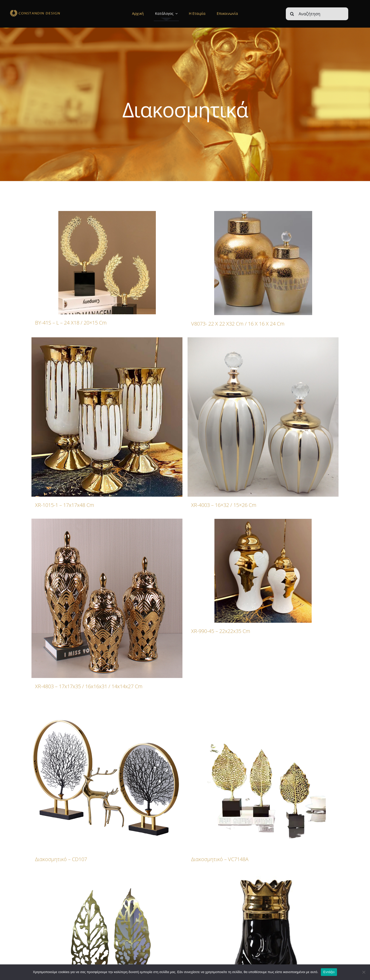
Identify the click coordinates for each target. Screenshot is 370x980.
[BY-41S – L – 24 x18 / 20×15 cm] (107, 263)
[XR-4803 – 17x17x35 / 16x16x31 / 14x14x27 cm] (107, 598)
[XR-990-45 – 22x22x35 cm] (263, 571)
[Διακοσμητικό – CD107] (107, 775)
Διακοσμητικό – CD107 (61, 859)
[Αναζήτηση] (317, 14)
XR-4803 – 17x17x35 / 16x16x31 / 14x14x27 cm (89, 686)
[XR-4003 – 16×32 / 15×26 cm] (263, 417)
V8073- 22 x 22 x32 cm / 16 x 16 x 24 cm (238, 324)
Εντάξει (329, 972)
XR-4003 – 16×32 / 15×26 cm (224, 505)
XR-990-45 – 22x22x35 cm (221, 631)
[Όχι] (364, 972)
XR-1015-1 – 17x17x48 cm (65, 505)
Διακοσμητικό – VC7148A (220, 859)
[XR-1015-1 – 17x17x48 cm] (107, 417)
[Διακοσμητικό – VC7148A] (263, 775)
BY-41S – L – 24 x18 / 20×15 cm (71, 323)
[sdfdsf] (45, 10)
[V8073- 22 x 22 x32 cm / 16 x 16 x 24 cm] (263, 263)
